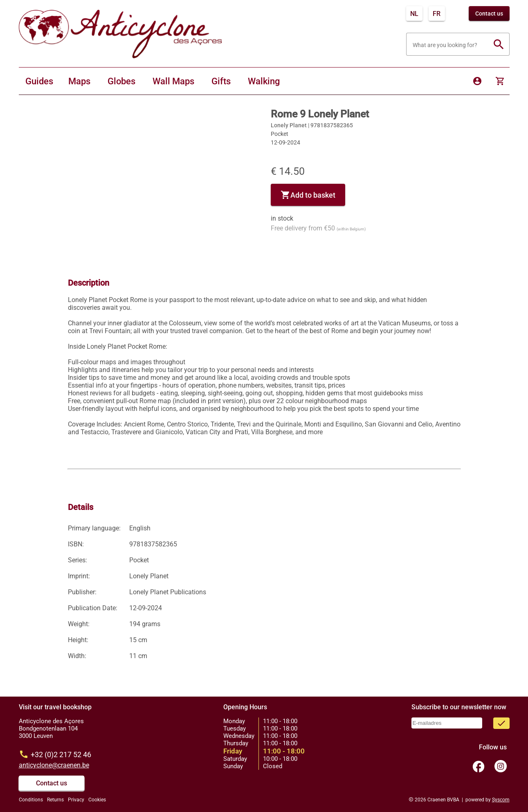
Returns (55, 800)
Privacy (76, 800)
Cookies (97, 800)
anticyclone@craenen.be (54, 765)
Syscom (501, 800)
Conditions (31, 800)
